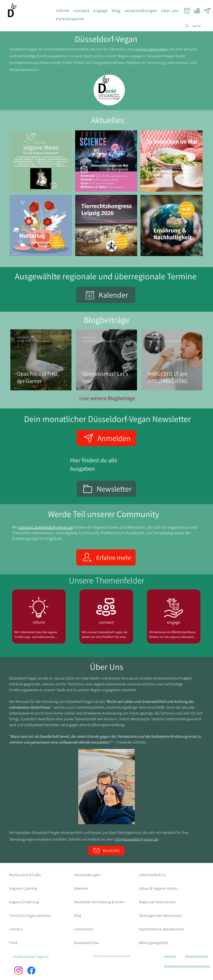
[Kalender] (106, 295)
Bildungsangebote (154, 943)
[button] (63, 11)
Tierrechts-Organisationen (30, 915)
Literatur (16, 929)
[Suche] (196, 26)
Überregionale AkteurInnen (161, 915)
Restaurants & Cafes (25, 875)
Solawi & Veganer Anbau (158, 888)
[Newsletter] (207, 11)
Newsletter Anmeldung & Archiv (99, 902)
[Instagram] (18, 971)
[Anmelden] (106, 438)
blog (78, 915)
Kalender (81, 888)
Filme (14, 943)
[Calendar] (187, 11)
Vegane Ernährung (24, 902)
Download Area (86, 943)
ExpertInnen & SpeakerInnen (162, 929)
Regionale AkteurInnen (157, 902)
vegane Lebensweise (151, 49)
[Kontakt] (106, 851)
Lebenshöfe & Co (152, 875)
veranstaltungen (87, 875)
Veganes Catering (23, 888)
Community (84, 929)
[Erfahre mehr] (106, 557)
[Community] (197, 11)
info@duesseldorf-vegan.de (136, 839)
